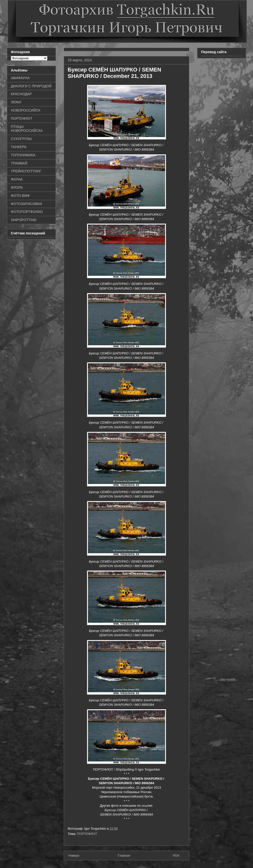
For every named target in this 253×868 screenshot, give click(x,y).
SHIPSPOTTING (24, 220)
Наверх (74, 856)
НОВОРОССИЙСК (26, 110)
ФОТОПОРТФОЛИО (27, 212)
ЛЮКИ (16, 102)
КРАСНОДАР (21, 94)
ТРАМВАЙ (19, 163)
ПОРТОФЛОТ (87, 834)
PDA (176, 856)
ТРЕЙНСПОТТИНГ (26, 171)
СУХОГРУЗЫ (21, 139)
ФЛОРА (17, 187)
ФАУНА (17, 179)
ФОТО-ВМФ (20, 196)
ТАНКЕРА (19, 147)
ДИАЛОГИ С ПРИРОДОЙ (31, 86)
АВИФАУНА (20, 78)
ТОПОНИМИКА (23, 155)
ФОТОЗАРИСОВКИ (26, 204)
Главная (124, 856)
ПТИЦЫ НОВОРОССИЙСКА (27, 129)
